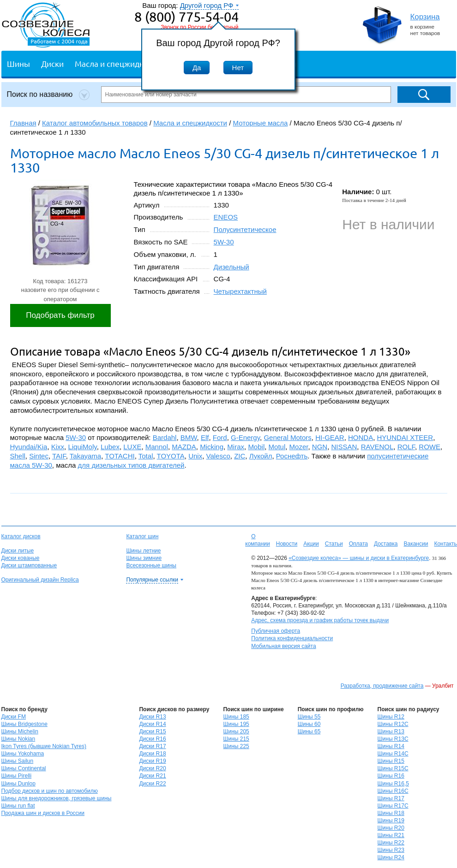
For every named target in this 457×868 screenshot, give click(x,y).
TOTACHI (120, 456)
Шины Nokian (18, 739)
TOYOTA (171, 456)
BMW (189, 437)
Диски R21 (152, 776)
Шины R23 (391, 850)
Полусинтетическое (245, 229)
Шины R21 (391, 835)
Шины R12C (393, 724)
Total (146, 456)
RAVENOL (377, 447)
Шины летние (143, 551)
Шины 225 (236, 746)
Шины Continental (24, 768)
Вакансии (416, 544)
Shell (18, 456)
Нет (238, 68)
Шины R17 (391, 798)
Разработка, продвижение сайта (382, 686)
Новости (287, 544)
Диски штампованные (29, 565)
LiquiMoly (82, 447)
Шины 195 (236, 724)
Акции (311, 544)
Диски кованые (21, 558)
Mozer (299, 447)
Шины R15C (393, 768)
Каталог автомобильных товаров (95, 123)
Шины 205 (236, 731)
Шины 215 (236, 739)
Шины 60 (309, 724)
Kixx (58, 447)
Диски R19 (152, 761)
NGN (320, 447)
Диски (52, 63)
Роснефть (292, 456)
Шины (18, 63)
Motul (277, 447)
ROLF (406, 447)
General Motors (287, 437)
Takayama (85, 456)
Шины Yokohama (23, 754)
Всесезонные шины (151, 565)
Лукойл (261, 456)
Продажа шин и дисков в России (43, 813)
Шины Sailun (18, 761)
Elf (205, 437)
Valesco (218, 456)
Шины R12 (391, 717)
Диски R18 (152, 754)
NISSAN (344, 447)
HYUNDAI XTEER (405, 437)
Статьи (334, 544)
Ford (220, 437)
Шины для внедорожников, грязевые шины (57, 798)
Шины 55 (309, 717)
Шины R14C (393, 754)
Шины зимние (144, 558)
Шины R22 (391, 843)
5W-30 (224, 242)
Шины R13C (393, 739)
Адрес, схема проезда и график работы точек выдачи (320, 620)
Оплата (358, 544)
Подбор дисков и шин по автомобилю (50, 791)
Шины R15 (391, 761)
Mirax (236, 447)
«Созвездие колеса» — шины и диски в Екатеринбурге (359, 558)
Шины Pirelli (17, 776)
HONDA (361, 437)
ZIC (240, 456)
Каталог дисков (21, 536)
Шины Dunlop (18, 784)
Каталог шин (142, 536)
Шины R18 (391, 813)
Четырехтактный (240, 291)
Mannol (157, 447)
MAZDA (184, 447)
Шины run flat (18, 806)
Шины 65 (309, 731)
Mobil (256, 447)
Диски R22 (152, 784)
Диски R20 (152, 768)
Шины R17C (393, 806)
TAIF (59, 456)
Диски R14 (152, 724)
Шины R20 (391, 828)
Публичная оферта (276, 631)
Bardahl (165, 437)
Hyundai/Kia (29, 447)
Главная (23, 123)
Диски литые (18, 551)
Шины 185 (236, 717)
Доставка (386, 544)
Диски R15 (152, 731)
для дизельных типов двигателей (131, 465)
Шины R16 (391, 776)
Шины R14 (391, 746)
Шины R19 (391, 820)
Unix (195, 456)
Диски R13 (152, 717)
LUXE (132, 447)
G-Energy (245, 437)
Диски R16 (152, 739)
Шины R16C (393, 791)
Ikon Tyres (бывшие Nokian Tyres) (44, 746)
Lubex (110, 447)
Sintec (39, 456)
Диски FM (14, 717)
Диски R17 (152, 746)
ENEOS (226, 217)
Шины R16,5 (393, 784)
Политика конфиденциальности (292, 638)
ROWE (430, 447)
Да (197, 68)
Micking (212, 447)
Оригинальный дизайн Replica (40, 580)
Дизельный (232, 267)
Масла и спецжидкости (117, 63)
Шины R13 (391, 731)
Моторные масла (261, 123)
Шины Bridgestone (24, 724)
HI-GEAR (330, 437)
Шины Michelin (20, 731)
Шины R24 (391, 857)
